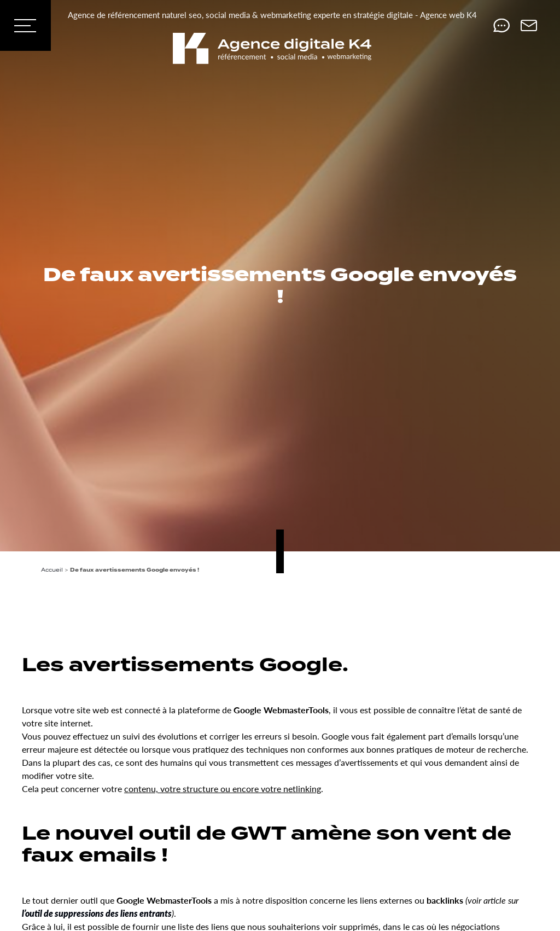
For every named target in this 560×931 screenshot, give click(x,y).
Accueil (52, 570)
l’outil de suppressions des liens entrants (97, 913)
